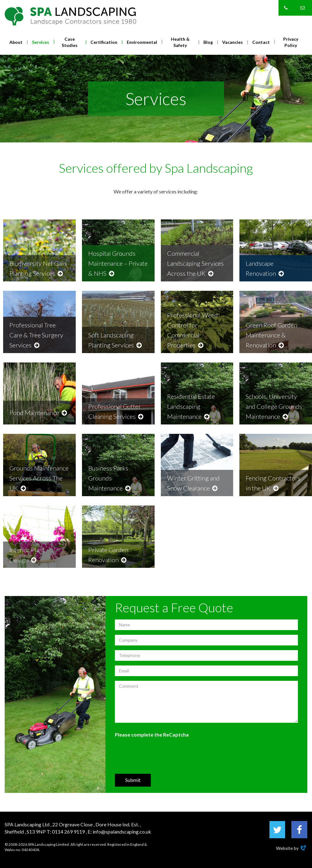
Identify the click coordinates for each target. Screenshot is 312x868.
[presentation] (162, 755)
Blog (208, 42)
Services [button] (41, 42)
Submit (133, 780)
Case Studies (70, 42)
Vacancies (233, 42)
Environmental (142, 42)
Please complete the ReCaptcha (152, 734)
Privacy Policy (291, 42)
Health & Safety (180, 42)
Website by (292, 848)
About (16, 42)
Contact (261, 42)
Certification (104, 42)
